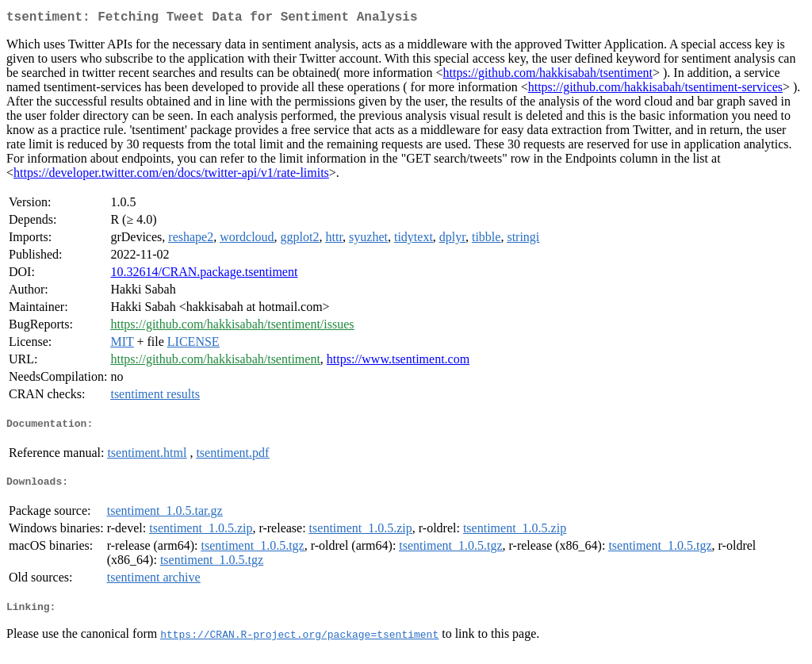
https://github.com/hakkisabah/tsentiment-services (655, 90)
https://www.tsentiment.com (398, 362)
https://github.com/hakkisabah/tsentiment (548, 76)
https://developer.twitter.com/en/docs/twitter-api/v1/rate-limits (171, 176)
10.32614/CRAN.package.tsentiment (204, 275)
